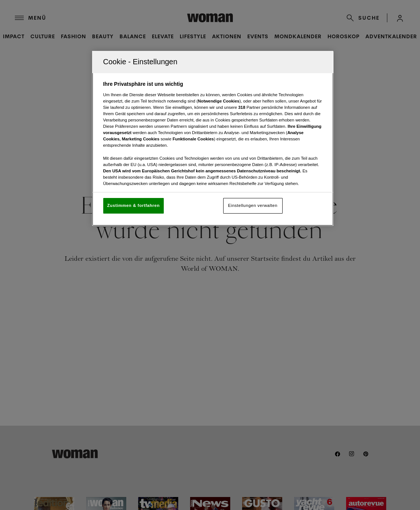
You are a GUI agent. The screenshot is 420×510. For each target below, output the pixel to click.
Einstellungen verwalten (253, 205)
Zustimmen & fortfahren (134, 205)
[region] (213, 138)
